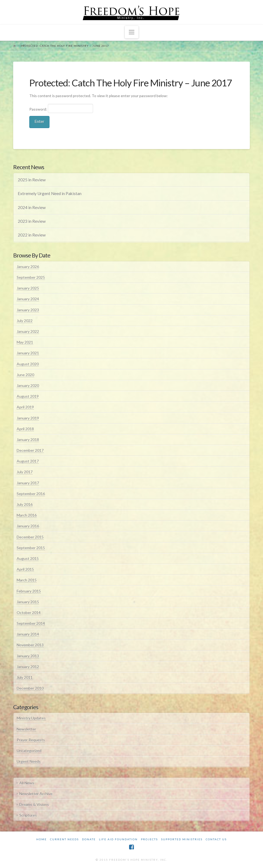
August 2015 (28, 558)
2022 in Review (32, 235)
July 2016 (25, 504)
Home (42, 839)
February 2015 (29, 591)
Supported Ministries (182, 839)
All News (27, 783)
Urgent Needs (29, 761)
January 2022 (28, 331)
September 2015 (31, 548)
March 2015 (27, 580)
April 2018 (25, 429)
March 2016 (27, 515)
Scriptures (28, 815)
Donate (89, 839)
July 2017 (25, 472)
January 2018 (28, 440)
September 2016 (31, 494)
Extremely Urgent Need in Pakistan (50, 193)
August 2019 (28, 396)
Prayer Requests (31, 740)
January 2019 (28, 418)
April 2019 (25, 407)
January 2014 (28, 634)
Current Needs (64, 839)
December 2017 (30, 450)
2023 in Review (32, 221)
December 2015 (30, 537)
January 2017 (28, 483)
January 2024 (28, 299)
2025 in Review (32, 180)
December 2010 (30, 688)
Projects (149, 839)
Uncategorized (29, 751)
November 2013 (30, 645)
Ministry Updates (31, 718)
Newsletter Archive (36, 794)
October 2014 (29, 613)
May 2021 (25, 342)
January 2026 (28, 267)
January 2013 (28, 656)
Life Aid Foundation (118, 839)
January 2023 (28, 310)
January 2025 (28, 288)
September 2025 (31, 277)
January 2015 (28, 602)
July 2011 (25, 677)
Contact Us (216, 839)
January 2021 (28, 353)
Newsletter (26, 729)
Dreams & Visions (34, 804)
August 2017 (28, 461)
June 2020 (25, 375)
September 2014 (31, 623)
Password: (61, 108)
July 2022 (25, 321)
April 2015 (25, 569)
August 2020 (28, 364)
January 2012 (28, 667)
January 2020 (28, 385)
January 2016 (28, 526)
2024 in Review (32, 207)
